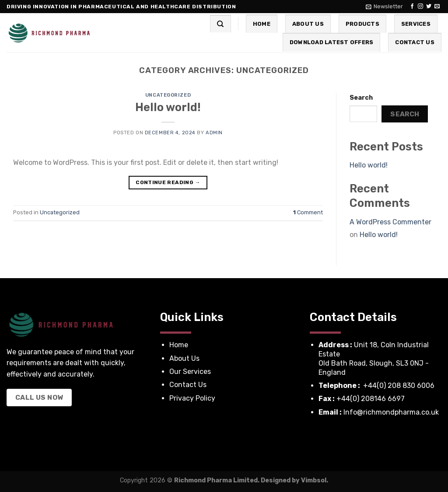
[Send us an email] (437, 7)
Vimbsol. (315, 480)
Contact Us (415, 42)
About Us (308, 24)
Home (262, 24)
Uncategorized (168, 95)
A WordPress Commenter (390, 222)
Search (361, 98)
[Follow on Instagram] (420, 7)
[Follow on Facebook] (412, 7)
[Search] (220, 24)
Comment (308, 212)
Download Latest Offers (332, 42)
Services (416, 24)
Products (362, 24)
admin (214, 133)
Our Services (191, 372)
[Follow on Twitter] (429, 7)
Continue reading (168, 183)
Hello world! (168, 107)
